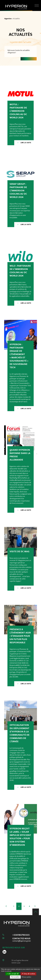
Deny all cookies (28, 974)
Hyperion (8, 19)
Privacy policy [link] (26, 977)
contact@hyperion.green (22, 941)
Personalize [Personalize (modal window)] (15, 977)
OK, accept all (12, 974)
